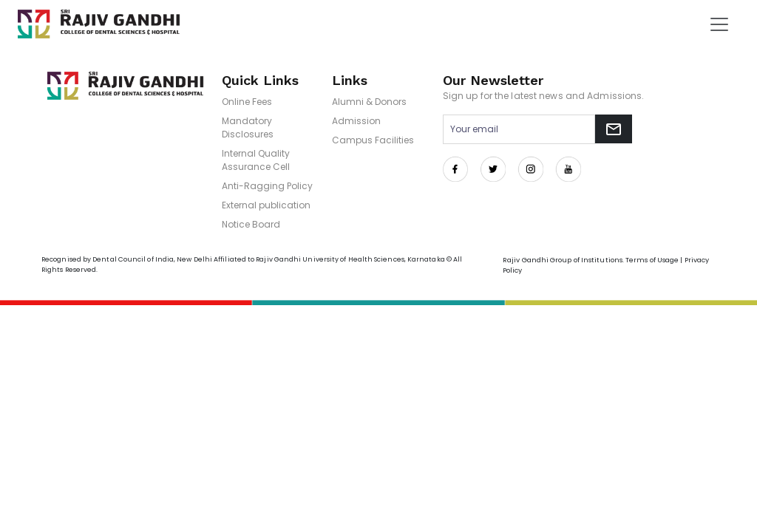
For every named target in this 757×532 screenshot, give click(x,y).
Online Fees (247, 102)
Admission (356, 121)
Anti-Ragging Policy (267, 186)
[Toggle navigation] (719, 24)
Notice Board (251, 224)
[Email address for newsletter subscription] (519, 129)
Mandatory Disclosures (248, 127)
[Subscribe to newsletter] (614, 129)
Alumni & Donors (369, 102)
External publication (266, 205)
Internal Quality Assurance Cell (256, 160)
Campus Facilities (373, 140)
